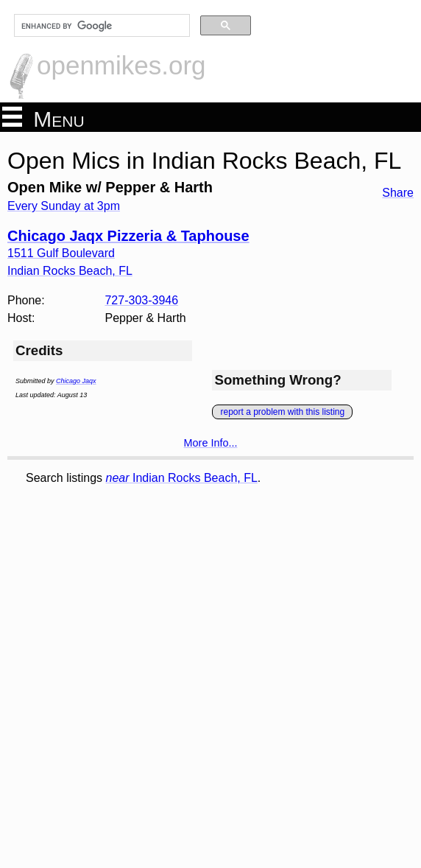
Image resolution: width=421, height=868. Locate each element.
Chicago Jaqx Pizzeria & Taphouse (128, 236)
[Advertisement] (110, 589)
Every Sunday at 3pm (64, 206)
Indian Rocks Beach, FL (182, 478)
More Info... (211, 443)
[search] (100, 26)
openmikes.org (121, 65)
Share (398, 193)
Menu (43, 118)
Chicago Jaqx (76, 381)
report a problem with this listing (282, 412)
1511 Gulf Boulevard (61, 253)
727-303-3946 (141, 300)
